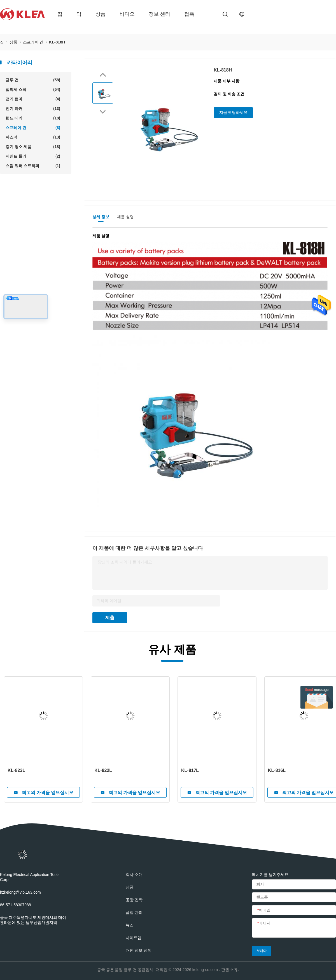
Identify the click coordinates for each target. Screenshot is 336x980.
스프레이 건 (33, 128)
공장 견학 (134, 900)
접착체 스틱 (33, 89)
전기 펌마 (33, 99)
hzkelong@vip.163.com (20, 892)
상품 (101, 14)
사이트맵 (134, 938)
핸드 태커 (33, 118)
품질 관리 (134, 912)
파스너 (33, 137)
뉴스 (130, 925)
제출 (110, 618)
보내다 (262, 951)
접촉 (189, 14)
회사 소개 (134, 875)
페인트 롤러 (33, 156)
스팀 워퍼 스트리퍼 (33, 166)
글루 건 (33, 80)
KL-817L (190, 770)
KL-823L (16, 770)
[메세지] (294, 928)
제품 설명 (125, 217)
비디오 (127, 14)
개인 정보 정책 (139, 950)
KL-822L (103, 770)
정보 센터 (159, 14)
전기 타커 (33, 109)
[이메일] (294, 910)
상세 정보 (101, 217)
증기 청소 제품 (33, 147)
